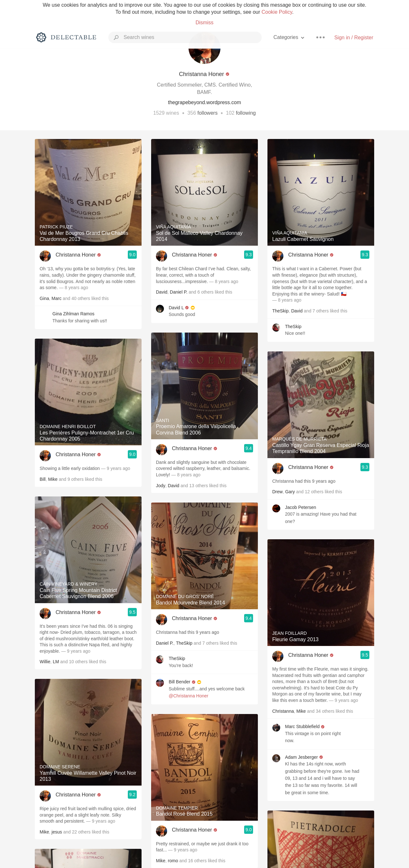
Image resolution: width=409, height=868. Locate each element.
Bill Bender (180, 682)
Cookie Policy (277, 12)
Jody (161, 486)
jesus (57, 832)
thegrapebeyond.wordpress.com (205, 102)
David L (176, 308)
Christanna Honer (76, 255)
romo (173, 861)
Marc (56, 298)
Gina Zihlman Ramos (73, 314)
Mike (53, 479)
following (246, 113)
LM (56, 662)
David (162, 292)
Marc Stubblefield (302, 726)
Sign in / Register (354, 38)
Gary (290, 492)
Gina (44, 298)
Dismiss (204, 23)
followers (208, 113)
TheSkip (184, 643)
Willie (45, 662)
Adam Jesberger (301, 757)
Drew (278, 492)
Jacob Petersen (301, 507)
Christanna (283, 711)
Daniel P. (179, 292)
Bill (43, 479)
